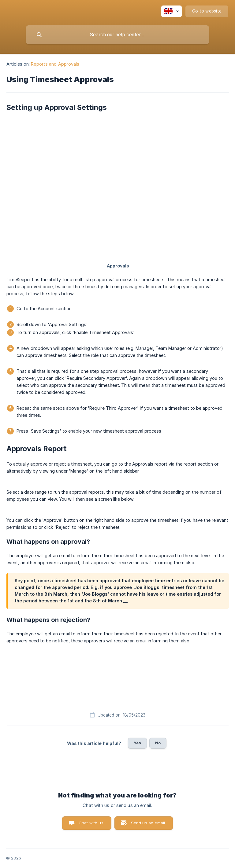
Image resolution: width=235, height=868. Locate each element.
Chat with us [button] (91, 823)
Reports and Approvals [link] (55, 64)
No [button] (158, 743)
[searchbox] (117, 35)
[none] (172, 11)
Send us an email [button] (148, 823)
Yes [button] (137, 743)
